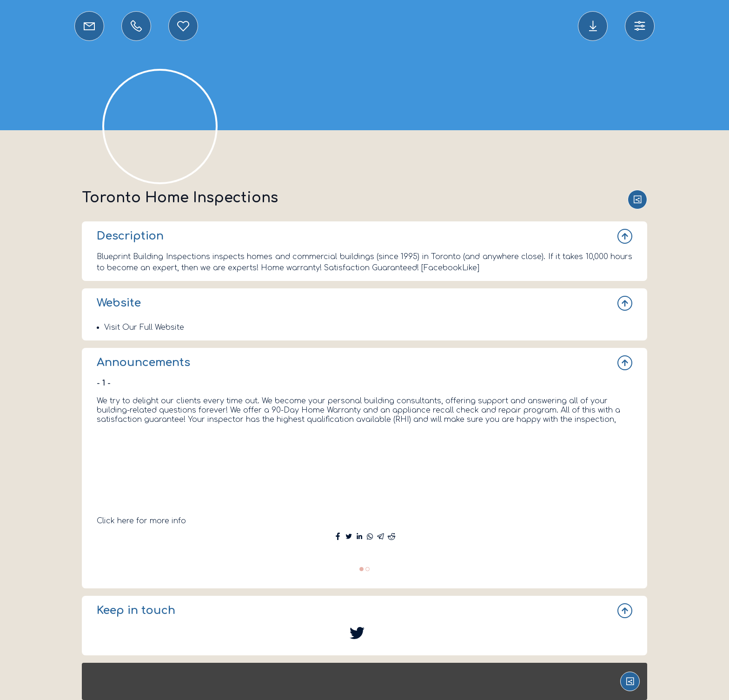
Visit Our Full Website (144, 327)
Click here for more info (141, 521)
